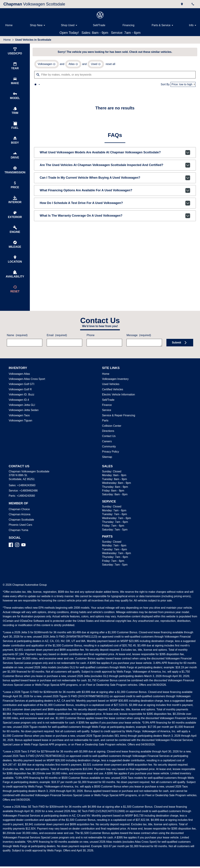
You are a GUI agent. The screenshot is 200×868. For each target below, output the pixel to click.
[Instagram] (17, 551)
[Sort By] (183, 85)
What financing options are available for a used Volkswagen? (115, 191)
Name (17, 341)
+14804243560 (25, 491)
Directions (108, 437)
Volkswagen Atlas (19, 380)
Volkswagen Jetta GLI (21, 411)
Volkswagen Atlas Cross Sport (26, 385)
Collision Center (111, 432)
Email (57, 341)
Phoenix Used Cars (20, 531)
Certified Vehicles (112, 395)
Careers (107, 447)
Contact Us (109, 442)
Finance (107, 411)
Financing (128, 25)
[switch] (15, 51)
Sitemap (107, 463)
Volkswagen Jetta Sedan (23, 416)
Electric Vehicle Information (118, 401)
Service (106, 416)
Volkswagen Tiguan (20, 427)
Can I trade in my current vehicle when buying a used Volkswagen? (115, 178)
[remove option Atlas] (72, 65)
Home (9, 25)
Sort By (166, 85)
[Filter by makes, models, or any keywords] (115, 75)
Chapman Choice (19, 515)
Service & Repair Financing (118, 421)
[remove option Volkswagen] (46, 65)
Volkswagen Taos (19, 421)
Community (109, 453)
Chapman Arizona (19, 520)
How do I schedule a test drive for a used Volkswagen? (115, 204)
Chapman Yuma (18, 536)
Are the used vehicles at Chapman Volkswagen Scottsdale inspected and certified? (115, 166)
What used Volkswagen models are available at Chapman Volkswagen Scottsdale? (115, 153)
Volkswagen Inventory (115, 385)
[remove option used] (95, 65)
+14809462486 (28, 497)
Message (139, 341)
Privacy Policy (110, 458)
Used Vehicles (110, 390)
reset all (109, 65)
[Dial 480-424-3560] (193, 4)
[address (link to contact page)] (182, 4)
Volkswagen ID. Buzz (21, 401)
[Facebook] (11, 551)
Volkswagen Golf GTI (21, 390)
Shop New (38, 25)
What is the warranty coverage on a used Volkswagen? (115, 216)
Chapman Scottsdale (21, 526)
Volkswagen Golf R (20, 395)
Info (193, 25)
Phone (91, 341)
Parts (105, 427)
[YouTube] (23, 551)
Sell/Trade (99, 25)
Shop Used (70, 25)
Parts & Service (163, 25)
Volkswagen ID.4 (18, 406)
